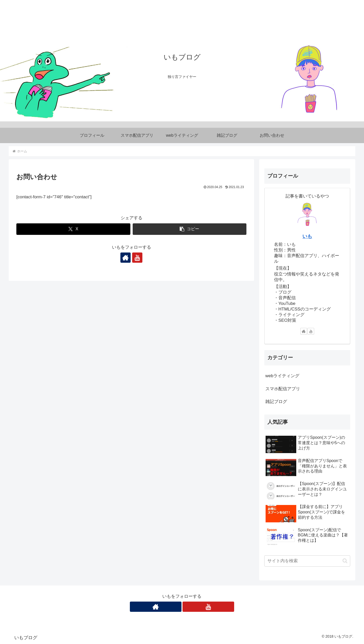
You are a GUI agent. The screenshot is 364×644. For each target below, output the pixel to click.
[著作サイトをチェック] (126, 258)
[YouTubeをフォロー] (137, 258)
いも (307, 236)
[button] (190, 229)
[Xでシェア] (73, 229)
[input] (307, 561)
